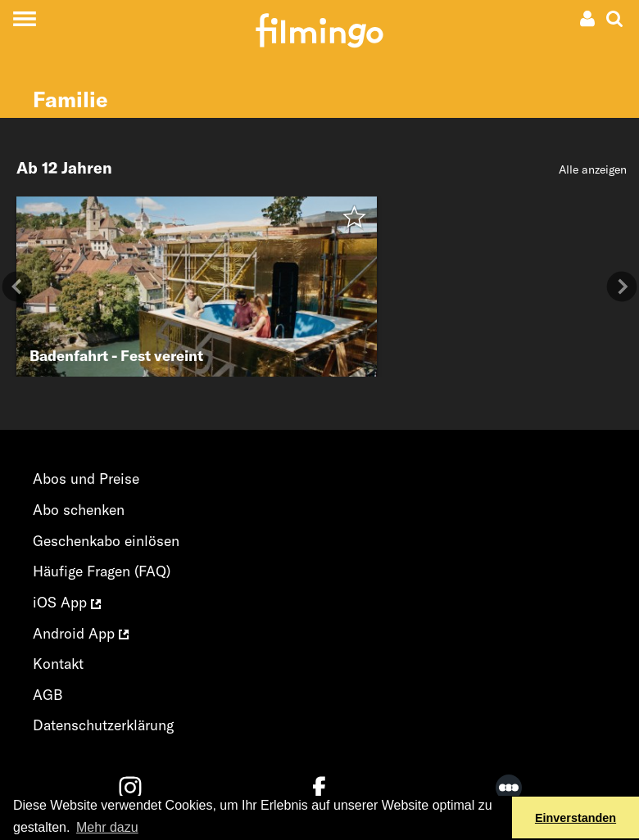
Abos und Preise (86, 479)
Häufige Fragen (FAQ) (102, 571)
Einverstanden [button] (576, 818)
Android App (81, 633)
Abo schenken (79, 510)
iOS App (67, 602)
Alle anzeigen (593, 169)
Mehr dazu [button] (107, 827)
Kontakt (58, 664)
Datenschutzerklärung (103, 725)
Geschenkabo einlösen (106, 541)
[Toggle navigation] (24, 18)
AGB (48, 695)
